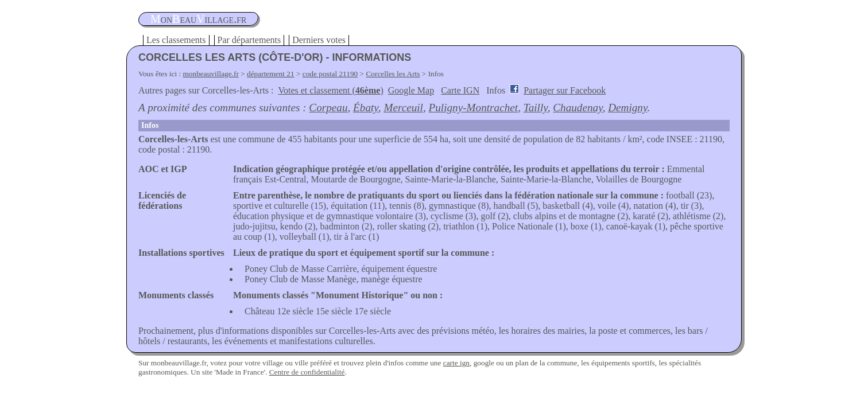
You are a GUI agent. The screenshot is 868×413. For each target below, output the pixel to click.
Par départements (249, 40)
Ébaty (366, 108)
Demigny (627, 108)
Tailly (536, 108)
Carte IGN (460, 90)
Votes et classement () (331, 90)
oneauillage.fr (198, 19)
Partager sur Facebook (565, 90)
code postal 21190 (330, 74)
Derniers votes (319, 40)
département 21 (271, 74)
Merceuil (403, 108)
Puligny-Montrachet (474, 108)
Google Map (411, 90)
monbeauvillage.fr (211, 74)
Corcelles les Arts (393, 74)
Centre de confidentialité (307, 372)
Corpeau (328, 108)
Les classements (176, 40)
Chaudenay (578, 108)
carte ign (456, 363)
